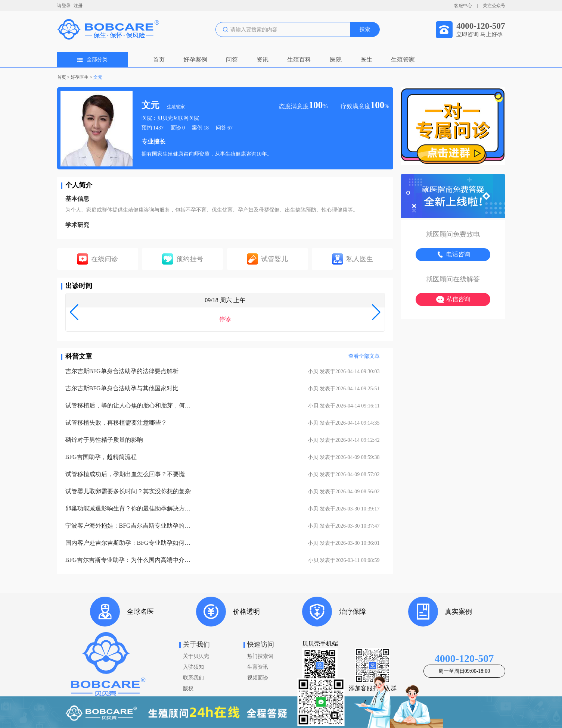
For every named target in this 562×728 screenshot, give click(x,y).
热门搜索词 (260, 656)
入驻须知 (193, 667)
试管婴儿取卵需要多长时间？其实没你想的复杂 (128, 491)
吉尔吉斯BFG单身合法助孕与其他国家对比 (122, 388)
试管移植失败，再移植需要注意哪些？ (116, 423)
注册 (78, 6)
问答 (232, 60)
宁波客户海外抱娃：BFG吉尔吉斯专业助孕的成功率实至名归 (129, 526)
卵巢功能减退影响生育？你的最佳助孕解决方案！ (129, 508)
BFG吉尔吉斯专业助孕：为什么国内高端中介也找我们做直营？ (129, 560)
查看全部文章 (364, 356)
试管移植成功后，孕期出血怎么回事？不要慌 (125, 474)
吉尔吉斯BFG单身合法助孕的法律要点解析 (122, 371)
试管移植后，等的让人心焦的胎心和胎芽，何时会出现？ (129, 405)
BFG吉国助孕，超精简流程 (101, 457)
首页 (159, 60)
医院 (336, 60)
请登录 (64, 6)
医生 (366, 60)
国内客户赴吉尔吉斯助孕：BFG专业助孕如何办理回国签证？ (129, 543)
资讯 (263, 60)
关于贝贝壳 (196, 656)
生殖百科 (299, 60)
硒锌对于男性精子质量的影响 (104, 440)
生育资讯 (258, 667)
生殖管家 (403, 60)
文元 (98, 77)
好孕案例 (195, 60)
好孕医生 (80, 77)
